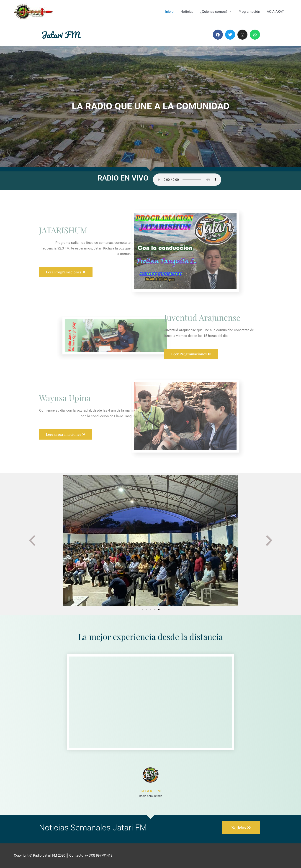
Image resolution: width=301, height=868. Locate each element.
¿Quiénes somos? (214, 12)
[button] (32, 541)
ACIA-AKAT (275, 12)
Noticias (187, 12)
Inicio (169, 12)
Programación (249, 12)
